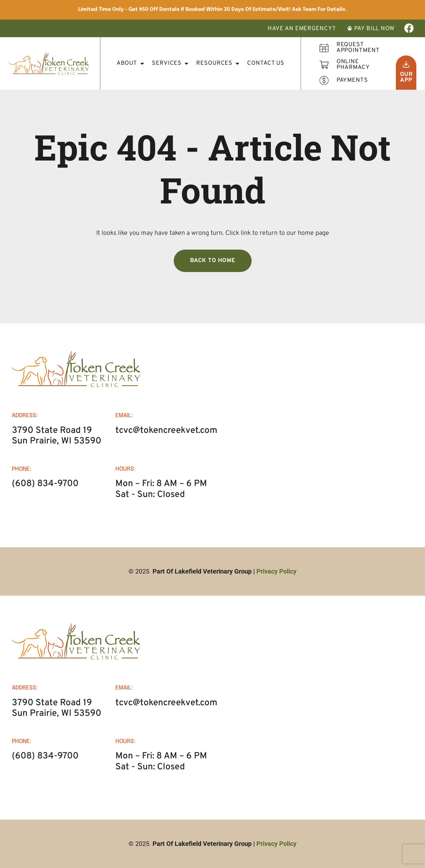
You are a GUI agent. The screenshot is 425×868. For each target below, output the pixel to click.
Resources (218, 63)
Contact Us (266, 63)
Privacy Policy (276, 571)
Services (170, 63)
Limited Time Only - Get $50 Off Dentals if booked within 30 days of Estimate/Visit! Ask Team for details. (213, 9)
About (130, 63)
